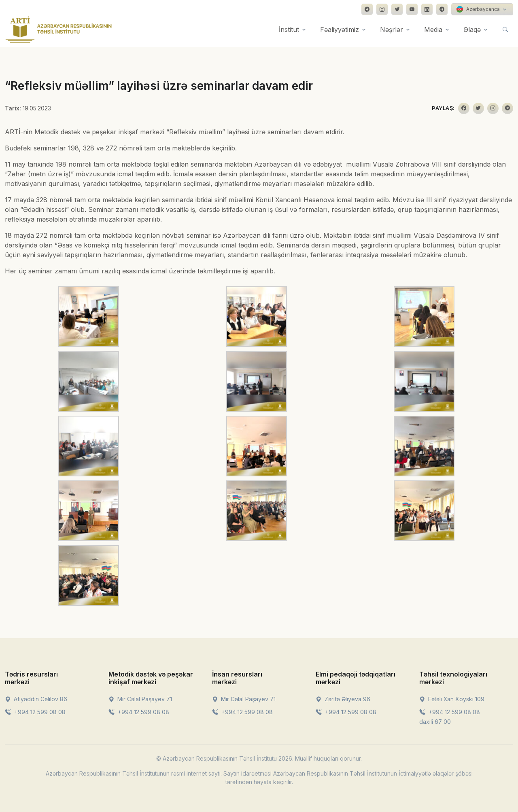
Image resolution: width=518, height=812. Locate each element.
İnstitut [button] (289, 30)
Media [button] (433, 30)
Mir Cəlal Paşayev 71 (140, 699)
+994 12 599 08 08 (35, 712)
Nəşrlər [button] (392, 30)
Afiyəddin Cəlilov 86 (36, 699)
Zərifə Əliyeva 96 (343, 699)
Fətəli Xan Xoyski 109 (452, 699)
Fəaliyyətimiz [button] (340, 30)
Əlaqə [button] (472, 30)
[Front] (59, 30)
